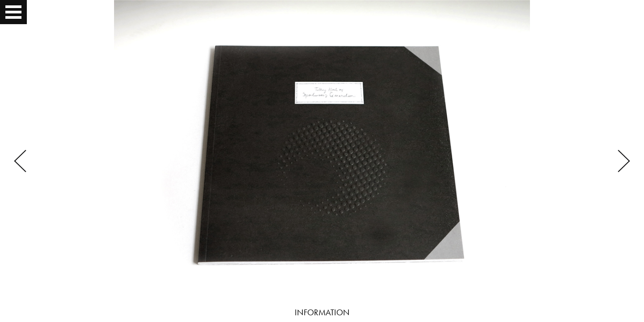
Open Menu (14, 12)
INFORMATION (322, 312)
